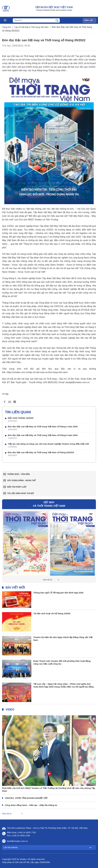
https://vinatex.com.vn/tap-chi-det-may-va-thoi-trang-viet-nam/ (37, 372)
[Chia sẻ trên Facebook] (5, 402)
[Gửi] (57, 20)
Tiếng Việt (89, 20)
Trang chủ (7, 27)
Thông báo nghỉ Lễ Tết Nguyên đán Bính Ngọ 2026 (58, 593)
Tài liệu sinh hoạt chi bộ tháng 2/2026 (52, 613)
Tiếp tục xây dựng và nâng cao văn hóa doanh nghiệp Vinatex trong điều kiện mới (48, 444)
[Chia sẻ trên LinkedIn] (15, 402)
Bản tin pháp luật (17, 487)
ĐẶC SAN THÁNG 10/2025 (21, 418)
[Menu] (5, 20)
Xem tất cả (48, 580)
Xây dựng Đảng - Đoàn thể (21, 480)
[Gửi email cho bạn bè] (10, 402)
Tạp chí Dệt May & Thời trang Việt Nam (31, 27)
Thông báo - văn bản (18, 474)
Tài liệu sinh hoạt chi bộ (21, 493)
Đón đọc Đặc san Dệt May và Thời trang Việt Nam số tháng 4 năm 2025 (43, 427)
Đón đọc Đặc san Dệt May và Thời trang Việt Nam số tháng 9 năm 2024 (43, 435)
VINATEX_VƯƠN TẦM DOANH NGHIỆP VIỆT (26, 798)
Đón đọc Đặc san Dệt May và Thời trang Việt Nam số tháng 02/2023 (41, 452)
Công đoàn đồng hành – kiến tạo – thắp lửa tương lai (31, 805)
